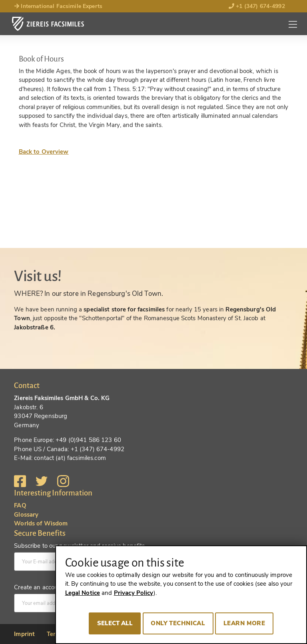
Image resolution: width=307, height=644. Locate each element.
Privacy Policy (134, 593)
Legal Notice (83, 593)
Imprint (24, 634)
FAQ (20, 505)
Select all (115, 623)
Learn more (244, 623)
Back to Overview (44, 152)
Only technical (178, 623)
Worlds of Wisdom (41, 523)
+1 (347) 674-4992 (257, 6)
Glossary (26, 515)
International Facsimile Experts (58, 6)
